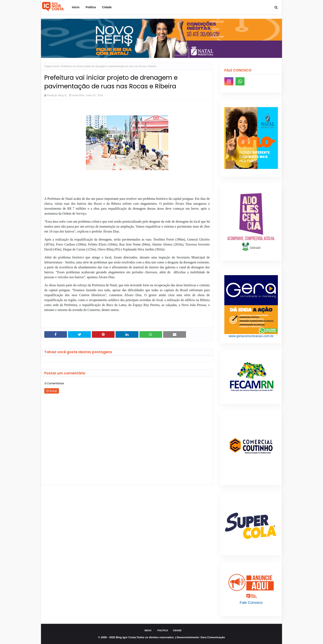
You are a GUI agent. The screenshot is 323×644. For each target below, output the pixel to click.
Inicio (148, 630)
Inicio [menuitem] (76, 7)
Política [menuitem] (91, 7)
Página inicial (52, 66)
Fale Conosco (251, 603)
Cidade (177, 630)
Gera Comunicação (213, 637)
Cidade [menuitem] (107, 7)
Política (163, 630)
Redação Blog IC (57, 95)
